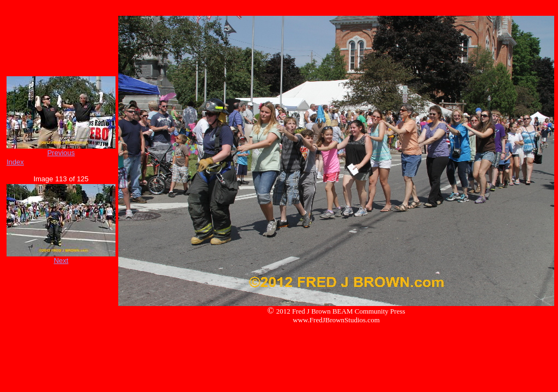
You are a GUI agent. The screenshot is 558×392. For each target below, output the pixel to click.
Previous (61, 153)
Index (15, 162)
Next (61, 261)
